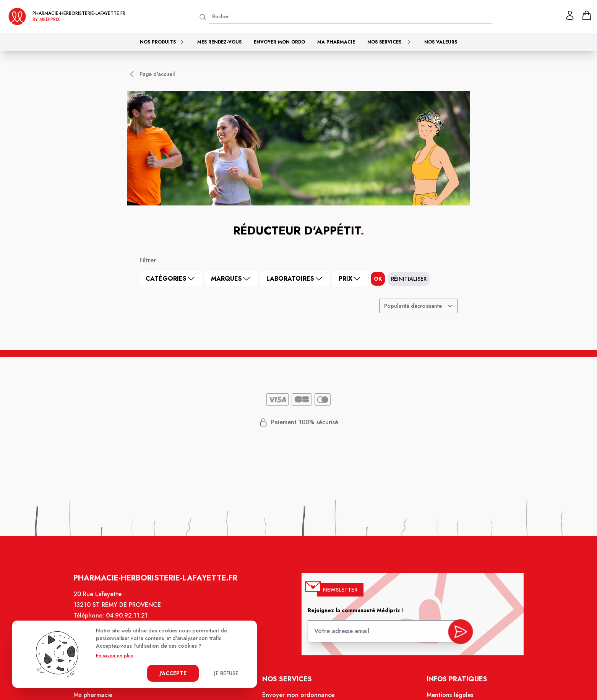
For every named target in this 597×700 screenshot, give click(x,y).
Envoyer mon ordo (279, 42)
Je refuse (226, 673)
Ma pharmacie (336, 42)
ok (378, 279)
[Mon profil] (570, 15)
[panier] (587, 15)
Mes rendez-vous (219, 42)
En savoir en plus (114, 656)
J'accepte (173, 673)
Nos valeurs (441, 42)
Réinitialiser (409, 279)
